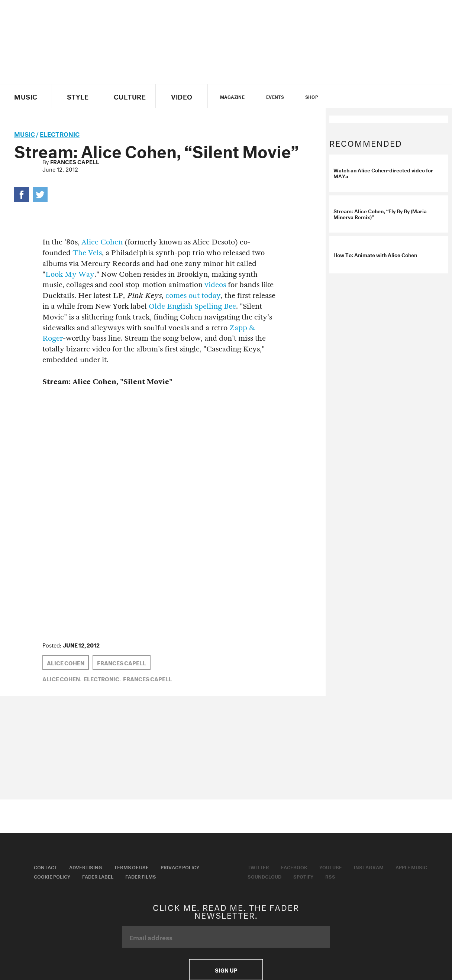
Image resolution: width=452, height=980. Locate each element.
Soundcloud (264, 876)
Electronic (60, 133)
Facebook (294, 867)
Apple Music (411, 867)
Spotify (303, 876)
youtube (367, 96)
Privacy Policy (180, 867)
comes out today (193, 296)
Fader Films (141, 876)
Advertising (86, 867)
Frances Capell (75, 161)
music (25, 133)
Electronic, (102, 678)
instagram (380, 96)
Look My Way (70, 274)
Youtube (331, 867)
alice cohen (66, 662)
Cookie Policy (52, 876)
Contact (46, 867)
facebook (354, 96)
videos (215, 285)
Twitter (341, 96)
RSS (330, 876)
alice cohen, (62, 678)
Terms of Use (131, 867)
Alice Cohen (102, 242)
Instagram (369, 867)
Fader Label (98, 876)
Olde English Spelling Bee (192, 306)
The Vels (87, 253)
